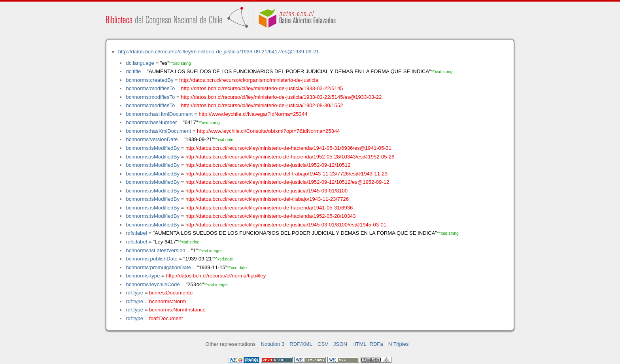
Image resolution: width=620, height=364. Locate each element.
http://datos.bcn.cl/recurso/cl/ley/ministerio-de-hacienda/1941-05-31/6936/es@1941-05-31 (288, 148)
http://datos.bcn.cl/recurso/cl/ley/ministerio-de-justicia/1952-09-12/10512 (268, 165)
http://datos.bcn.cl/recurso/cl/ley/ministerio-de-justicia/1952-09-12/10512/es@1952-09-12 (287, 182)
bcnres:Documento (171, 293)
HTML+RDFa (368, 344)
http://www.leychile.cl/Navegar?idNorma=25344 (253, 114)
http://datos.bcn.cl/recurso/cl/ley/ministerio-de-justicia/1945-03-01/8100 (267, 191)
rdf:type (134, 293)
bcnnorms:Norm (167, 301)
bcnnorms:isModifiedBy (153, 148)
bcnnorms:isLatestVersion (155, 250)
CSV (323, 344)
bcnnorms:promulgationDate (158, 267)
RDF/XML (301, 344)
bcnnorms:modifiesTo (150, 88)
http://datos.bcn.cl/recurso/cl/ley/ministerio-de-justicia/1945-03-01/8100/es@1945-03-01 (286, 225)
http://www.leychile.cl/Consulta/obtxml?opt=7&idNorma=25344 (268, 131)
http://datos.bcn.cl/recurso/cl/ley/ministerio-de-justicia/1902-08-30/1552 (262, 105)
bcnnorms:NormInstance (177, 310)
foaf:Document (166, 318)
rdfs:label (136, 233)
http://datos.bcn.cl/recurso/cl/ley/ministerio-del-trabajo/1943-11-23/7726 (267, 199)
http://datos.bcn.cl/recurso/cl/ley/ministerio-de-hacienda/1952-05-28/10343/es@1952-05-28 (290, 157)
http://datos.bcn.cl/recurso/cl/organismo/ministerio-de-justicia (249, 80)
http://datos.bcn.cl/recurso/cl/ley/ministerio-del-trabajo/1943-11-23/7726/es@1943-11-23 (286, 174)
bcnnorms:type (143, 276)
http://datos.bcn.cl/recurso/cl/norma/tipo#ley (216, 276)
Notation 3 (272, 344)
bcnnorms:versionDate (152, 139)
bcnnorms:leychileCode (153, 284)
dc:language (140, 63)
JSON (340, 344)
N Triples (399, 344)
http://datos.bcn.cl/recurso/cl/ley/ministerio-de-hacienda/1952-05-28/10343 (271, 216)
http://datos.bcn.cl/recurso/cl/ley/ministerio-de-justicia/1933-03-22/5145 (262, 88)
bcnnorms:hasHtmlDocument (159, 114)
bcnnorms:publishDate (151, 259)
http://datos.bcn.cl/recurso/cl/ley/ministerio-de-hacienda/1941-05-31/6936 (269, 208)
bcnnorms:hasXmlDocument (158, 131)
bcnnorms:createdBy (149, 80)
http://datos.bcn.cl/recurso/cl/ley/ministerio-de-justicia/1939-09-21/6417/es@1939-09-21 (219, 52)
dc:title (133, 71)
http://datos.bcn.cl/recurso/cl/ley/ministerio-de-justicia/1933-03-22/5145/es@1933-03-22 (281, 97)
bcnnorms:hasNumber (151, 122)
